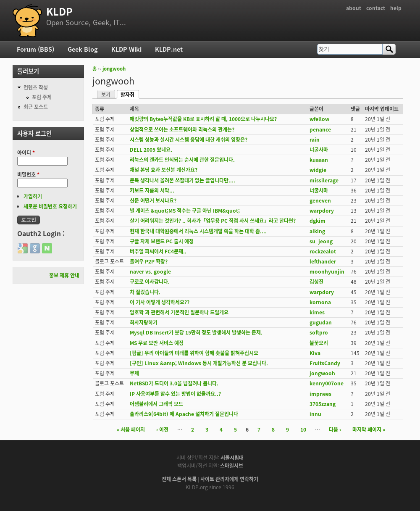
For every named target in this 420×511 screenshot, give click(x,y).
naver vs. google (150, 271)
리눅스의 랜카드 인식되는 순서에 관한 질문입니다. (182, 160)
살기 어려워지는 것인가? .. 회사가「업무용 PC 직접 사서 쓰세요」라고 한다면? (213, 221)
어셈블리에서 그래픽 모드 (156, 404)
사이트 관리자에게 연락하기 (229, 479)
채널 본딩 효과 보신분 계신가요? (164, 170)
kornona (320, 302)
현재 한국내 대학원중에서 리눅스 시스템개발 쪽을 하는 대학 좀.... (198, 231)
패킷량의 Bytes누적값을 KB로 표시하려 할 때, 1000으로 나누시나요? (203, 119)
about (354, 8)
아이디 (26, 153)
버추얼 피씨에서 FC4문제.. (158, 251)
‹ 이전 (162, 429)
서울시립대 (232, 458)
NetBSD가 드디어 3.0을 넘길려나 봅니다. (174, 383)
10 (303, 429)
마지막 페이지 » (369, 429)
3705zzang (323, 404)
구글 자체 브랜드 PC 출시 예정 (162, 241)
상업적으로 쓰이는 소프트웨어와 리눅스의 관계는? (182, 129)
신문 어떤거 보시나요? (153, 200)
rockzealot (323, 251)
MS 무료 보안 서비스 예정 (157, 343)
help (396, 8)
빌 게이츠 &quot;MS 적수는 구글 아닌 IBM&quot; (185, 211)
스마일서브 (232, 466)
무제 (134, 373)
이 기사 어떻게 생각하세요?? (160, 302)
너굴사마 (319, 150)
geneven (320, 200)
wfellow (319, 119)
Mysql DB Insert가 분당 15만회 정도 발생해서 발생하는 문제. (196, 332)
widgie (318, 170)
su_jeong (321, 241)
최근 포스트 (36, 107)
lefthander (323, 261)
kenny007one (327, 383)
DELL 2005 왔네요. (151, 150)
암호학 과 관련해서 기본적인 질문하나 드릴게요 (179, 312)
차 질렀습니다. (145, 292)
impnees (320, 394)
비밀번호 (28, 174)
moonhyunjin (327, 271)
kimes (317, 312)
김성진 (316, 282)
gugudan (321, 322)
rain (315, 140)
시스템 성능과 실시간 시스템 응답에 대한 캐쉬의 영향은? (189, 140)
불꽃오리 (319, 343)
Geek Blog (83, 49)
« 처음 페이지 (131, 429)
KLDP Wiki (126, 49)
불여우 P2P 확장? (149, 261)
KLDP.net (169, 49)
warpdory (322, 211)
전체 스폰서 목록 (179, 479)
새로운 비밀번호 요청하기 (50, 206)
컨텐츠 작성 (36, 87)
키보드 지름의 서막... (152, 190)
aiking (317, 231)
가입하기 (33, 196)
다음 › (335, 429)
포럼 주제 (42, 97)
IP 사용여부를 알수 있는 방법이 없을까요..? (175, 394)
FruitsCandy (325, 363)
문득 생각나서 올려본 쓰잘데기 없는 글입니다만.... (182, 180)
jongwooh (114, 69)
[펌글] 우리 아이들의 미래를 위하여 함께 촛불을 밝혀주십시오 (194, 353)
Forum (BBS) (35, 49)
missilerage (324, 180)
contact (376, 8)
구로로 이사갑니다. (150, 282)
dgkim (318, 221)
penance (320, 129)
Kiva (315, 353)
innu (315, 414)
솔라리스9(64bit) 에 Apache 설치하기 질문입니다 (184, 414)
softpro (319, 332)
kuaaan (319, 160)
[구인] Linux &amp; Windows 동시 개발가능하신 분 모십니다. (199, 363)
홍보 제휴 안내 (64, 275)
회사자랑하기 (144, 322)
